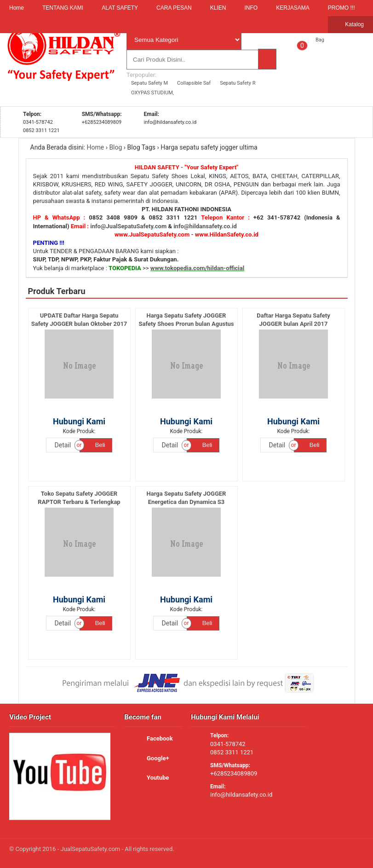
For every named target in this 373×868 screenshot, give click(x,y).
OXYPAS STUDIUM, (152, 93)
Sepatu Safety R (238, 83)
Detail (63, 445)
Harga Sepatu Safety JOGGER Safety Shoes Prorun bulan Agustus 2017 (186, 324)
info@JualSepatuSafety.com (128, 226)
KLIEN (218, 8)
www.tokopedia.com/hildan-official (197, 268)
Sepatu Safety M (149, 83)
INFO (251, 8)
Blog (115, 147)
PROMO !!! (341, 8)
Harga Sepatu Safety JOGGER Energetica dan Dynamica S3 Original (186, 502)
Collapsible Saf (194, 83)
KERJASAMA (293, 8)
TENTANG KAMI (63, 8)
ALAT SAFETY (120, 8)
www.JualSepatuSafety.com (152, 234)
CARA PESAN (174, 8)
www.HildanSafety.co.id (227, 234)
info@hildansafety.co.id (205, 226)
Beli (96, 445)
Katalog (350, 25)
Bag (320, 40)
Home (17, 8)
